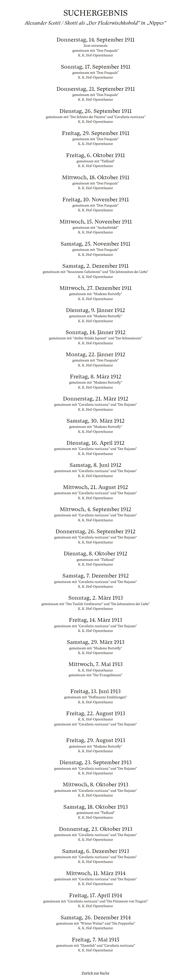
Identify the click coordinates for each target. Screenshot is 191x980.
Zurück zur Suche (95, 973)
